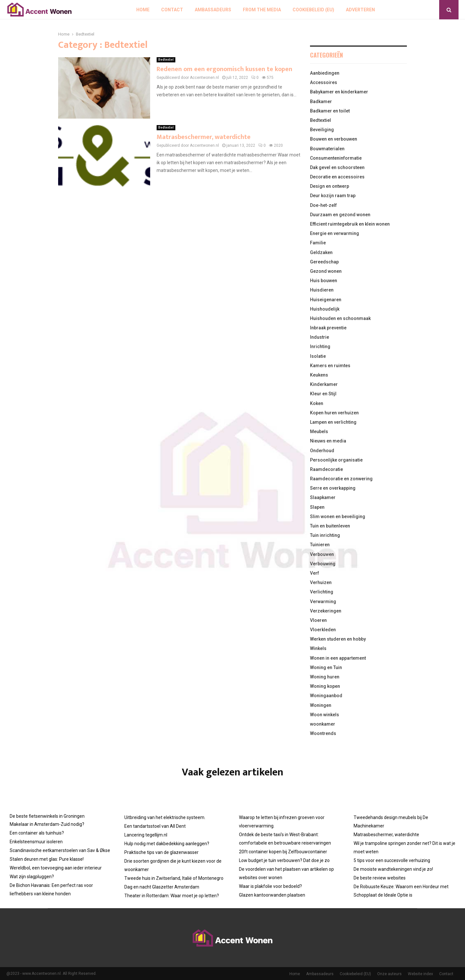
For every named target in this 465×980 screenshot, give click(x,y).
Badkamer (321, 101)
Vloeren (318, 620)
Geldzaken (321, 252)
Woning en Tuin (326, 667)
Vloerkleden (323, 630)
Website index (420, 974)
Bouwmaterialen (327, 149)
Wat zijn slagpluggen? (32, 877)
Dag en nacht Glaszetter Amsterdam (162, 887)
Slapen (317, 507)
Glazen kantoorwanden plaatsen (272, 895)
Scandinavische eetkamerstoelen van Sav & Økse (60, 850)
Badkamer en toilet (330, 111)
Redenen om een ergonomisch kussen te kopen (224, 69)
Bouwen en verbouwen (334, 139)
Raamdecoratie (326, 469)
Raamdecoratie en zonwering (341, 479)
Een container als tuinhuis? (37, 833)
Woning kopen (325, 686)
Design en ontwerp (330, 186)
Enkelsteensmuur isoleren (36, 842)
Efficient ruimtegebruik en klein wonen (350, 224)
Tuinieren (320, 545)
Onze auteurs (389, 974)
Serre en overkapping (333, 488)
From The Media (262, 10)
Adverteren (360, 10)
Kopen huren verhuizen (334, 413)
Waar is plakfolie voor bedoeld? (270, 886)
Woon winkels (325, 715)
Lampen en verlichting (333, 422)
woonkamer (323, 724)
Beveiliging (322, 130)
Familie (318, 243)
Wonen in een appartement (338, 658)
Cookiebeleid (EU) (313, 10)
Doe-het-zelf (323, 205)
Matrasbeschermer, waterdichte (204, 137)
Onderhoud (322, 451)
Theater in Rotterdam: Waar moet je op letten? (172, 896)
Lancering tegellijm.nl (146, 835)
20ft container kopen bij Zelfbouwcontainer (283, 852)
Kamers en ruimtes (330, 366)
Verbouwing (323, 564)
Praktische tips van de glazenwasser (161, 852)
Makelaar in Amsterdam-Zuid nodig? (47, 824)
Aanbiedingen (325, 73)
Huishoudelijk (325, 309)
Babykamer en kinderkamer (339, 92)
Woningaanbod (326, 696)
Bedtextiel (166, 60)
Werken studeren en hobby (338, 639)
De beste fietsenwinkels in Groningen (47, 816)
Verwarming (323, 602)
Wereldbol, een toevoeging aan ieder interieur (56, 868)
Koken (317, 403)
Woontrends (323, 733)
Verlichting (322, 592)
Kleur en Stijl (323, 394)
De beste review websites (380, 878)
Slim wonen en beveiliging (338, 517)
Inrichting (320, 346)
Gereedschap (324, 262)
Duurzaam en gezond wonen (340, 215)
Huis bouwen (324, 281)
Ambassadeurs (213, 10)
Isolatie (318, 356)
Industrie (320, 337)
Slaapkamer (323, 497)
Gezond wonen (326, 271)
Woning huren (325, 677)
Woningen (321, 705)
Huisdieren (322, 290)
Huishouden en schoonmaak (340, 318)
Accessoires (324, 82)
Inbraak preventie (328, 328)
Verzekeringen (326, 611)
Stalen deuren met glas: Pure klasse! (47, 859)
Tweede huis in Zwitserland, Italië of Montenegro (174, 878)
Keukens (319, 375)
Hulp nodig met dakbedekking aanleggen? (167, 844)
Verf (315, 573)
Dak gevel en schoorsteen (337, 167)
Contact (172, 10)
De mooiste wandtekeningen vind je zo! (393, 869)
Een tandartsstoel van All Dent (155, 826)
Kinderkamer (324, 384)
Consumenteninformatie (336, 158)
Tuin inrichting (325, 535)
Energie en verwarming (335, 233)
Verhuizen (321, 582)
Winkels (318, 648)
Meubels (319, 431)
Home (143, 10)
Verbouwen (322, 554)
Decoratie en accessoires (337, 177)
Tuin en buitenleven (330, 526)
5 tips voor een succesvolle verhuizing (392, 860)
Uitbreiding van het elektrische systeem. (165, 817)
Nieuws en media (328, 441)
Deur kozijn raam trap (333, 196)
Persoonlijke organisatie (336, 460)
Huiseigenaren (326, 300)
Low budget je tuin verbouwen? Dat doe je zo (284, 860)
